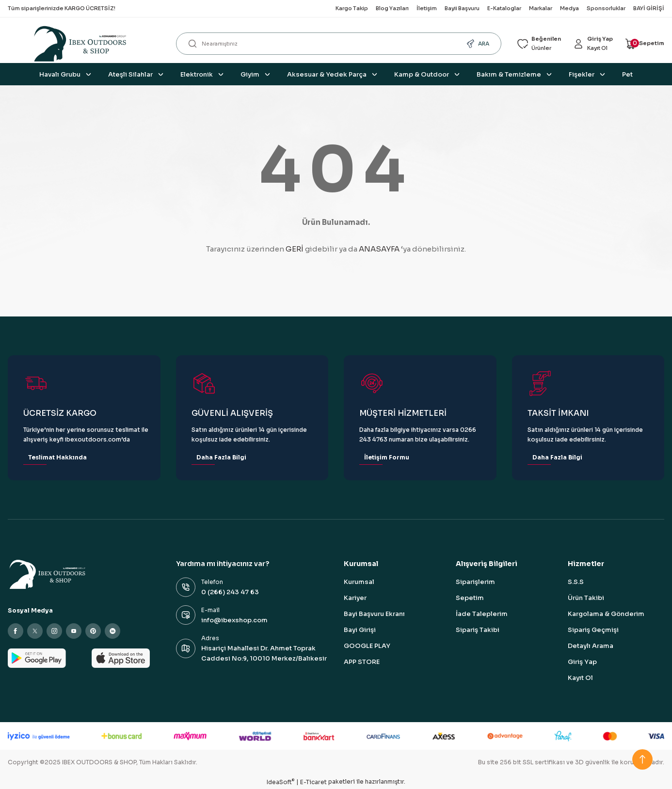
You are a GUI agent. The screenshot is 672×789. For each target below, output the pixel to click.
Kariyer (355, 598)
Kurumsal (359, 582)
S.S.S (576, 582)
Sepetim (470, 598)
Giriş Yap (582, 662)
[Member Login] (589, 44)
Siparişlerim (475, 582)
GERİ (295, 249)
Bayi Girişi (360, 630)
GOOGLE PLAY (367, 646)
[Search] (335, 44)
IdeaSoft (280, 782)
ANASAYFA (379, 249)
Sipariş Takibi (478, 630)
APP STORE (362, 662)
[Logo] (84, 44)
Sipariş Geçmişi (593, 630)
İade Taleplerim (482, 614)
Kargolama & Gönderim (606, 614)
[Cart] (643, 44)
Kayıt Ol (580, 678)
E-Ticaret (313, 782)
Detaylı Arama (591, 646)
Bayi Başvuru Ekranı (374, 614)
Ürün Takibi (586, 598)
